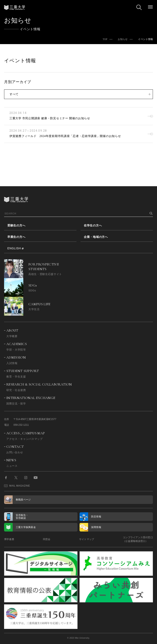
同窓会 (47, 539)
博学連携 (9, 539)
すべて (14, 94)
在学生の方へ (93, 225)
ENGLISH (14, 248)
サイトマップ (87, 539)
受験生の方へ (16, 225)
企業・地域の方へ (96, 237)
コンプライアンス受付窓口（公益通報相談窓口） (138, 539)
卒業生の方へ (16, 237)
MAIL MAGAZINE (17, 486)
